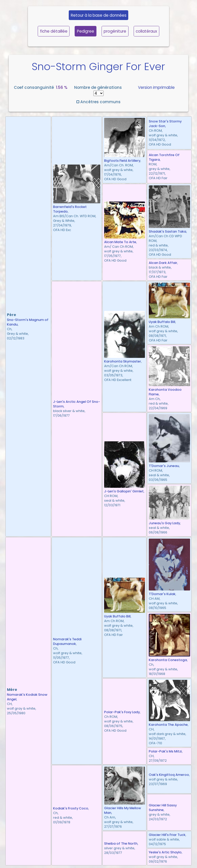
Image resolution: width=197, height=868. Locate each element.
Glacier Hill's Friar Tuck (167, 835)
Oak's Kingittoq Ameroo (169, 775)
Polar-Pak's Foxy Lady (122, 712)
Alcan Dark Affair (163, 263)
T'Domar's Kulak (162, 594)
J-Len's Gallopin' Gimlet (124, 491)
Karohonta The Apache (168, 725)
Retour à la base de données (99, 15)
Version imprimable (156, 87)
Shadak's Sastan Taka (168, 231)
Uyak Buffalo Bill (162, 322)
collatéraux (146, 31)
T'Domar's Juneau (164, 466)
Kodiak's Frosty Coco (71, 808)
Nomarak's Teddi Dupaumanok (67, 641)
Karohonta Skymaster (123, 361)
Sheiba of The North (121, 843)
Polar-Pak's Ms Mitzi (165, 751)
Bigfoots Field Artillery (122, 161)
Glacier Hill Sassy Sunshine (163, 808)
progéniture (115, 31)
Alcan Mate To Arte (120, 242)
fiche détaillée (54, 31)
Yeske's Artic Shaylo (165, 852)
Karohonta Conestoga (168, 660)
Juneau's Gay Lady (164, 523)
